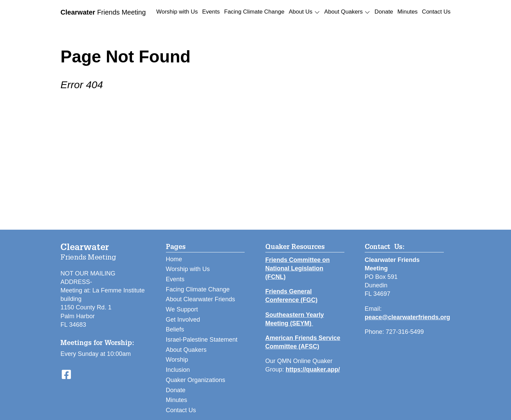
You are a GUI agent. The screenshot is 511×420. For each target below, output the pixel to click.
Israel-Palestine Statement (202, 340)
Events (211, 12)
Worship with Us (177, 12)
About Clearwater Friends (201, 299)
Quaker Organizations (196, 380)
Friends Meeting (103, 12)
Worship (177, 360)
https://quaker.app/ (313, 369)
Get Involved (183, 320)
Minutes (408, 12)
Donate (384, 12)
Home (174, 259)
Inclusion (178, 370)
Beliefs (175, 329)
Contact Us (436, 12)
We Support (182, 309)
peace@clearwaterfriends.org (408, 317)
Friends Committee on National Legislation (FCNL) (298, 268)
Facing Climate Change (254, 12)
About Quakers (186, 350)
